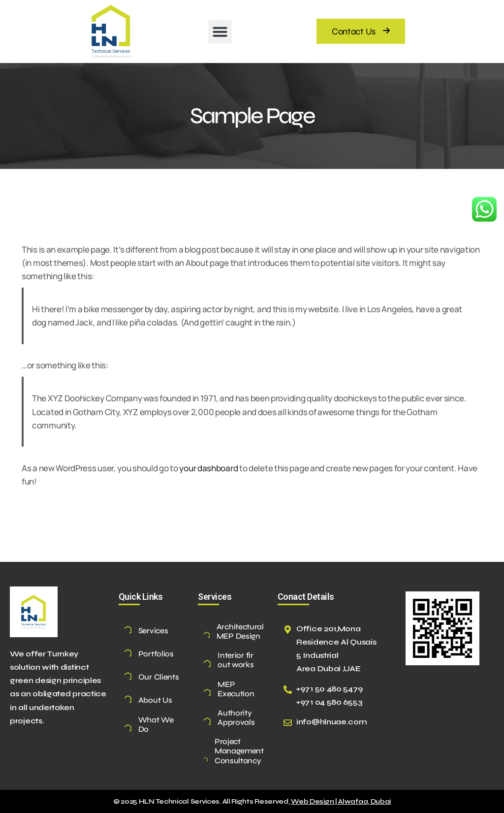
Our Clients (159, 677)
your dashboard (208, 468)
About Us (155, 700)
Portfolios (156, 654)
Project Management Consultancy (239, 751)
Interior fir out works (236, 660)
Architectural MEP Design (240, 631)
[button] (220, 32)
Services (153, 631)
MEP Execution (236, 689)
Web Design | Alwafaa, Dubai (341, 801)
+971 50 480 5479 (330, 689)
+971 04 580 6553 (330, 702)
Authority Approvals (236, 717)
